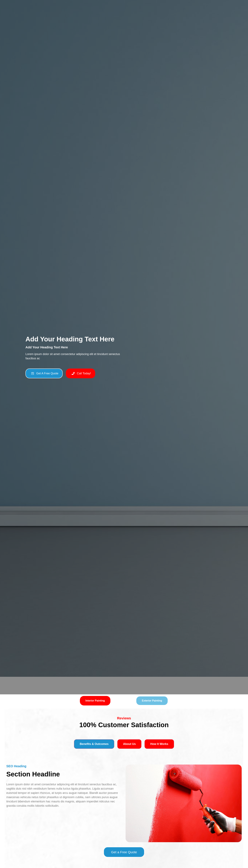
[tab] (95, 701)
